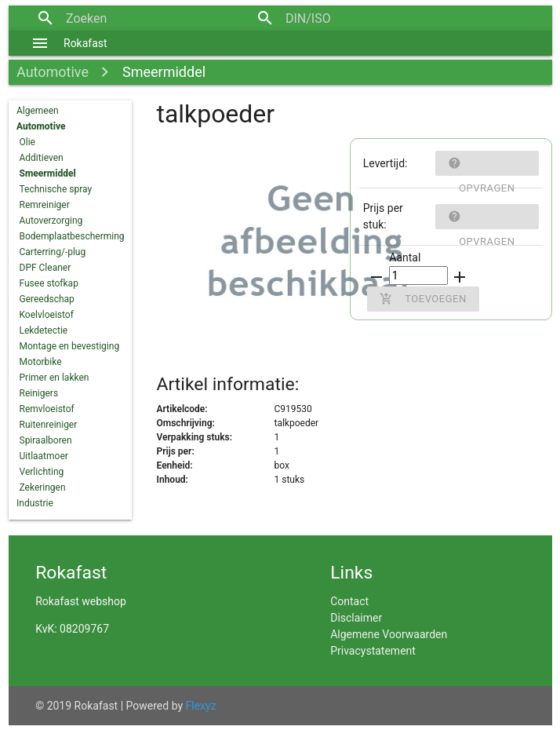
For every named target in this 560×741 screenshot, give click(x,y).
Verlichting (42, 472)
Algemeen (38, 111)
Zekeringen (43, 487)
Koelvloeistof (47, 315)
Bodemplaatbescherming (72, 236)
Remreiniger (45, 205)
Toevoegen (423, 299)
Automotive (53, 72)
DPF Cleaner (45, 268)
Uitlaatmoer (44, 456)
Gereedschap (47, 299)
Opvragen (482, 163)
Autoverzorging (51, 221)
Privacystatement (373, 651)
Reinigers (39, 393)
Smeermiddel (164, 72)
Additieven (42, 158)
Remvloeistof (47, 409)
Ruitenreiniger (49, 425)
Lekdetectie (44, 330)
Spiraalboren (46, 440)
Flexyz (201, 706)
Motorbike (41, 362)
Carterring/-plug (53, 252)
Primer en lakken (55, 378)
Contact (349, 601)
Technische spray (56, 189)
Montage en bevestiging (70, 346)
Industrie (35, 503)
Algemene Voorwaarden (389, 634)
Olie (27, 142)
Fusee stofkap (49, 283)
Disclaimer (356, 618)
